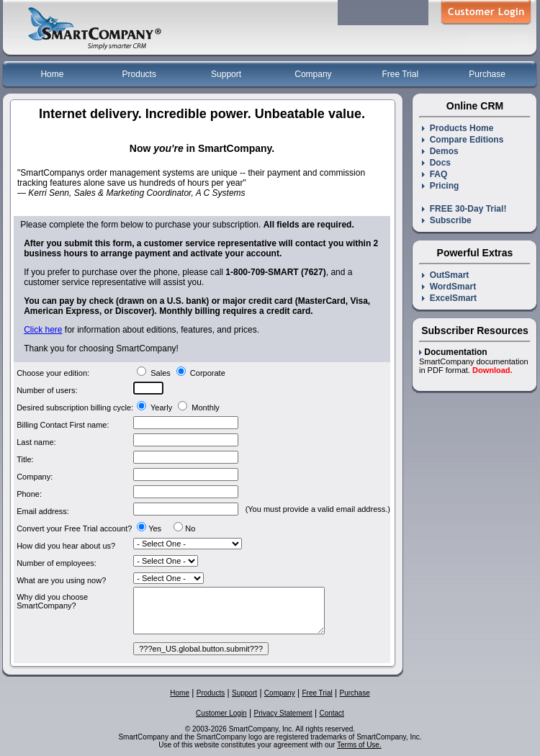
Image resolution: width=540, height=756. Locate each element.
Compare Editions (463, 140)
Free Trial (400, 74)
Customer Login (221, 713)
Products (139, 74)
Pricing (440, 186)
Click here (43, 330)
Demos (440, 151)
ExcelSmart (449, 298)
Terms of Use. (359, 745)
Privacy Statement (283, 713)
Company (313, 74)
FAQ (435, 174)
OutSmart (445, 275)
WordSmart (449, 287)
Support (226, 74)
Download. (492, 370)
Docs (436, 163)
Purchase (487, 74)
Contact (331, 713)
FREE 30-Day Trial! (464, 209)
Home (52, 74)
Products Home (458, 128)
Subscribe (447, 220)
